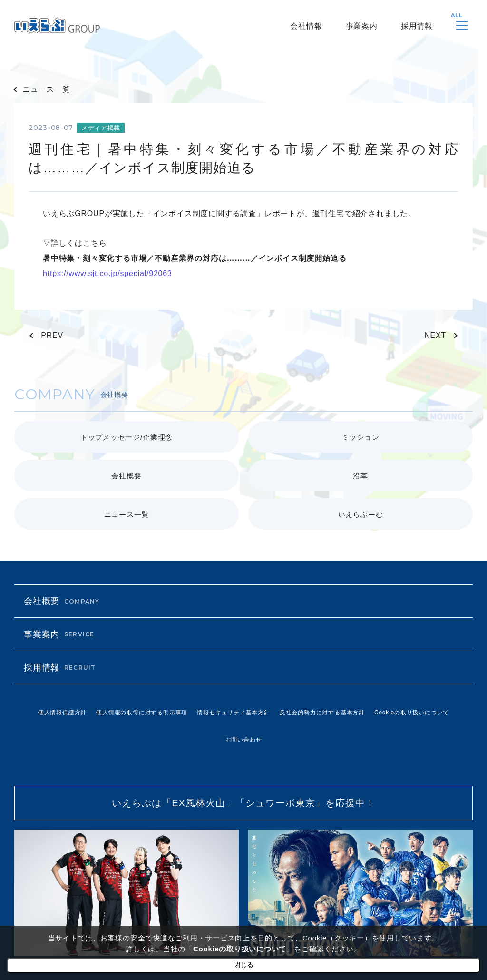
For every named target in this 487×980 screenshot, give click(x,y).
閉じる (243, 965)
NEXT (435, 335)
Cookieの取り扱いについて (412, 713)
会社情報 (306, 26)
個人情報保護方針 (62, 713)
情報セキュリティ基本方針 (234, 713)
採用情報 (417, 26)
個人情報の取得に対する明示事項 (142, 713)
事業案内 (362, 26)
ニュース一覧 (46, 89)
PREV (52, 335)
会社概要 (62, 602)
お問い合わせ (244, 740)
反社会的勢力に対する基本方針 (322, 713)
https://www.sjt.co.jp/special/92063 (107, 273)
